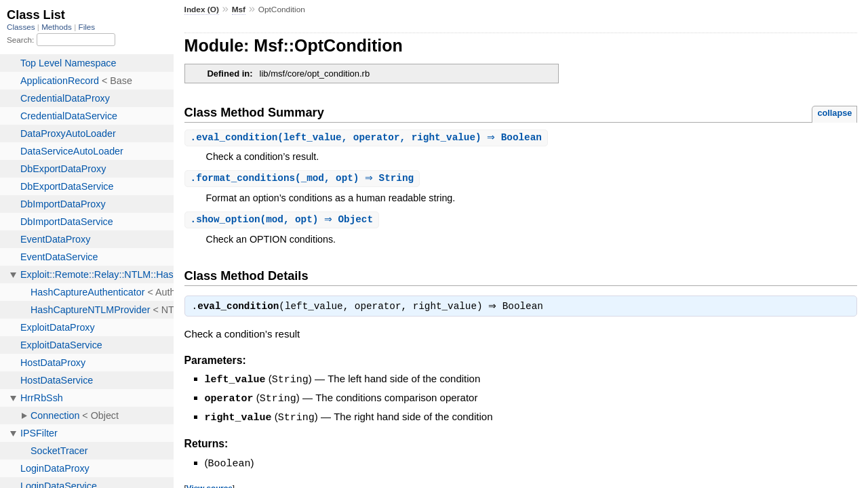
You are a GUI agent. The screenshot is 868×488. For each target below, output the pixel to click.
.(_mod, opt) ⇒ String (304, 179)
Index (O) (202, 9)
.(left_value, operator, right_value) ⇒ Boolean (368, 138)
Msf (239, 9)
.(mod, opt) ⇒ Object (284, 221)
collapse (834, 113)
